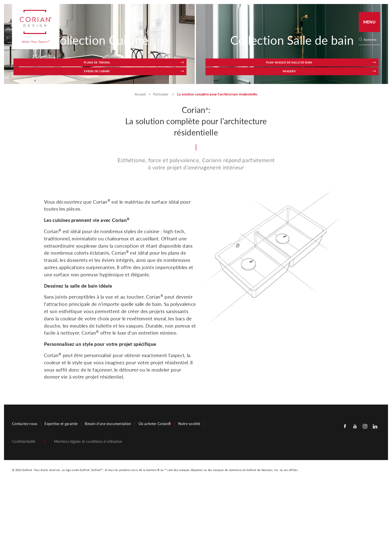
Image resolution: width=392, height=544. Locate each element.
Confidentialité (24, 502)
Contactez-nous (25, 484)
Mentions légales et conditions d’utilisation (88, 502)
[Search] (371, 40)
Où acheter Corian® (155, 484)
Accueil (141, 154)
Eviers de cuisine (123, 125)
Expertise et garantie (61, 484)
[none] (372, 40)
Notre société (189, 484)
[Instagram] (365, 486)
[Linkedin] (375, 486)
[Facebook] (345, 486)
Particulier (161, 154)
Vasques (316, 125)
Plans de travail (70, 125)
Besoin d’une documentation (108, 484)
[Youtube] (355, 486)
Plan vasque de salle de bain (262, 123)
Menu (369, 22)
